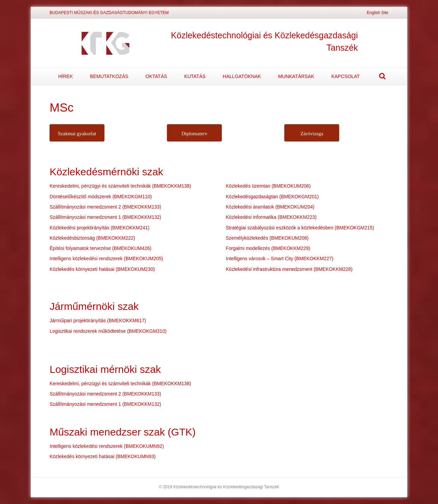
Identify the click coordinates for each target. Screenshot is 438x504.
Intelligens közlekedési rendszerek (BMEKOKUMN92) (107, 446)
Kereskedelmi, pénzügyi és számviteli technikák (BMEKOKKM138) (120, 186)
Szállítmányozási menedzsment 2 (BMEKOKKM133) (105, 207)
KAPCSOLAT (345, 76)
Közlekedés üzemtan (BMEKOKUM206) (268, 186)
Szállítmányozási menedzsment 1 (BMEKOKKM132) (105, 217)
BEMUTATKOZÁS (109, 76)
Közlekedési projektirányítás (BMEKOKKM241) (100, 228)
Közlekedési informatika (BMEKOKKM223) (271, 217)
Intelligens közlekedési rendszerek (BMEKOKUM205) (106, 259)
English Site (378, 13)
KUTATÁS (195, 76)
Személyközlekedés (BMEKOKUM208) (267, 238)
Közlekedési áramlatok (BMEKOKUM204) (270, 207)
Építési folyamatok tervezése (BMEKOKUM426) (100, 248)
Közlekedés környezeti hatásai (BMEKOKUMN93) (103, 456)
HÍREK (66, 76)
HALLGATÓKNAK (242, 76)
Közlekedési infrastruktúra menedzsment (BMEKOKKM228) (289, 269)
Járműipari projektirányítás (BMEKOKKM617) (98, 320)
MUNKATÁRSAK (296, 76)
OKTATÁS (156, 76)
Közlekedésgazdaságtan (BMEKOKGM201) (272, 197)
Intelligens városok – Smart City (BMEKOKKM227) (280, 259)
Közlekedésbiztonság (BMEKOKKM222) (92, 238)
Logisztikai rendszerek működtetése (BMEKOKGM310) (108, 331)
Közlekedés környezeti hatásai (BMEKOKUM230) (102, 269)
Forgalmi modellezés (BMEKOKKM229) (268, 248)
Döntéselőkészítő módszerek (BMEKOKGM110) (101, 197)
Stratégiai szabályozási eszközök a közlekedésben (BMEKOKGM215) (300, 228)
